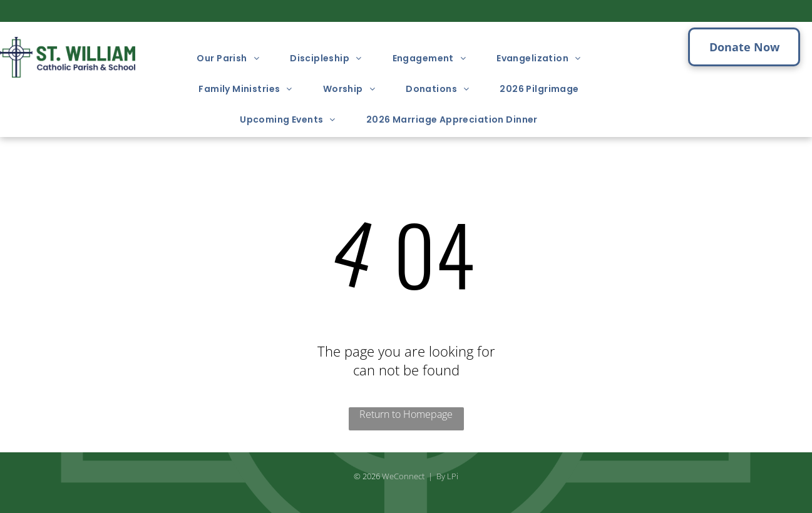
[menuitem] (233, 58)
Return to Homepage (406, 414)
